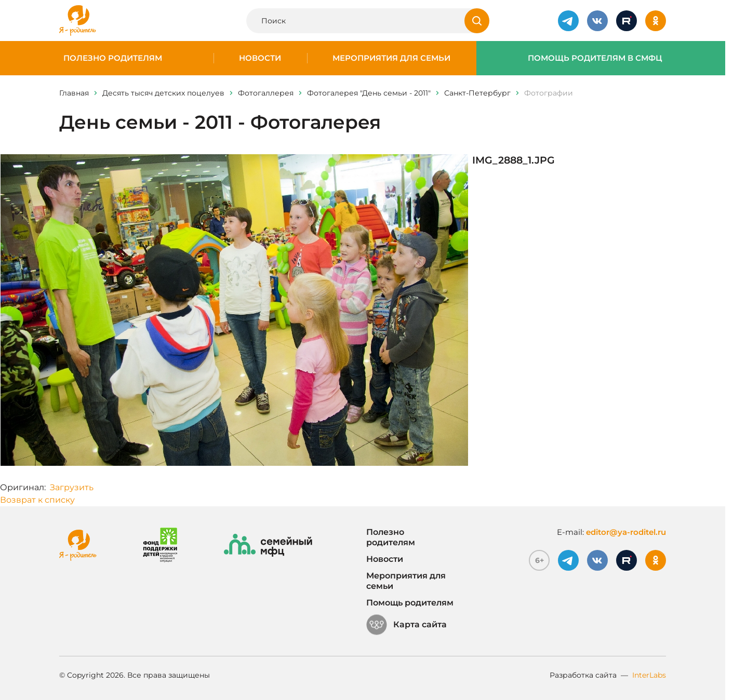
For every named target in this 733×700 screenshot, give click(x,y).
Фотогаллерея (266, 93)
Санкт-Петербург (477, 93)
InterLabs (649, 675)
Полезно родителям (113, 58)
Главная (74, 93)
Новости (260, 58)
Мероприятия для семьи (391, 58)
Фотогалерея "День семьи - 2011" (369, 93)
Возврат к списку (37, 500)
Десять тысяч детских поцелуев (163, 93)
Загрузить (72, 487)
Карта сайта (407, 625)
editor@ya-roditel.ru (626, 532)
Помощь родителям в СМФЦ (595, 58)
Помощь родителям (410, 603)
